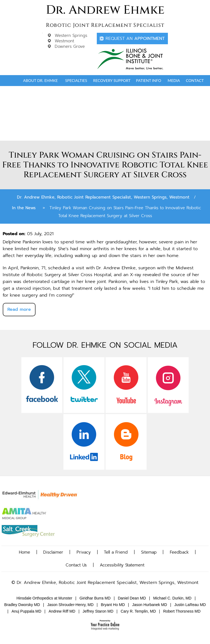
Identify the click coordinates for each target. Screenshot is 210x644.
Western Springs (71, 36)
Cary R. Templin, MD (138, 611)
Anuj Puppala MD (26, 611)
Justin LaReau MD (190, 605)
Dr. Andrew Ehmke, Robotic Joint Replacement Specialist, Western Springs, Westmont (103, 197)
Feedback (179, 552)
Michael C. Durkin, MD (172, 598)
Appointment (135, 39)
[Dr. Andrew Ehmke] (105, 16)
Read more (19, 309)
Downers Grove (70, 46)
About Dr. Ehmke (40, 80)
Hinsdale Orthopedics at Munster (44, 598)
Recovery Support (112, 80)
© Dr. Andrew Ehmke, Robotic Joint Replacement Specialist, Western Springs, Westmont (105, 583)
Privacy (84, 552)
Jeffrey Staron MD (98, 611)
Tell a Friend (116, 552)
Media (174, 80)
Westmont (64, 41)
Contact (195, 80)
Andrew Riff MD (62, 611)
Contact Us (76, 565)
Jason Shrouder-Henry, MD (70, 605)
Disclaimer (53, 552)
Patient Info (148, 80)
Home (11, 81)
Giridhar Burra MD (95, 598)
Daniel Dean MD (132, 598)
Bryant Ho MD (113, 605)
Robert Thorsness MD (182, 611)
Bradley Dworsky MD (22, 605)
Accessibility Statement (122, 565)
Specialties (76, 80)
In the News (24, 208)
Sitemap (149, 552)
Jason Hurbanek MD (150, 605)
